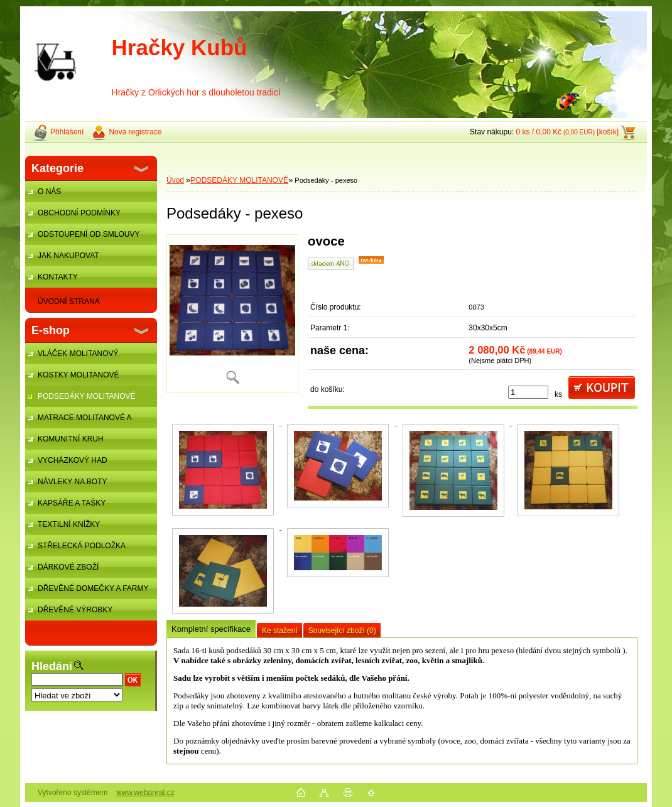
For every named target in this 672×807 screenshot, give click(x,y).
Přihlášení (67, 132)
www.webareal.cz (145, 793)
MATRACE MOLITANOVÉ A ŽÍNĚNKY (78, 421)
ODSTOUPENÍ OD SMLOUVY (89, 234)
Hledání (52, 666)
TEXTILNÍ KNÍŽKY (69, 524)
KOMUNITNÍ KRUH (71, 439)
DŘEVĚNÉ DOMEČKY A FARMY (93, 588)
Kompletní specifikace (211, 629)
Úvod (175, 180)
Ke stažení (280, 631)
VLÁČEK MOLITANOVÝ (78, 354)
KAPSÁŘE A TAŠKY (72, 503)
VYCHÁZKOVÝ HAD (73, 460)
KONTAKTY (58, 277)
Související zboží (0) (342, 631)
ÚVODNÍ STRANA (69, 301)
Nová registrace (135, 132)
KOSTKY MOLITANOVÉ (79, 375)
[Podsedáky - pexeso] (232, 314)
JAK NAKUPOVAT (68, 256)
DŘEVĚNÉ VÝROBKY (75, 610)
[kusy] (528, 392)
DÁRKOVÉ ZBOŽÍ (68, 567)
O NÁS (49, 192)
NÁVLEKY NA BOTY (73, 482)
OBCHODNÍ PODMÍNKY (79, 213)
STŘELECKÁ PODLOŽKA (82, 546)
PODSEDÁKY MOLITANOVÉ (87, 396)
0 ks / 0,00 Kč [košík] (567, 132)
